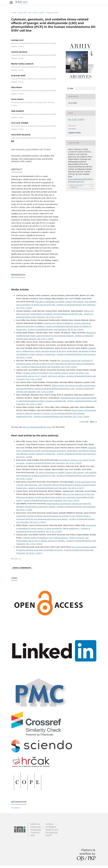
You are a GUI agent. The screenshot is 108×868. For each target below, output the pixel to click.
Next (92, 422)
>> (20, 558)
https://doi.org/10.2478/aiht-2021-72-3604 (33, 150)
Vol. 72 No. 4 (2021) (36, 13)
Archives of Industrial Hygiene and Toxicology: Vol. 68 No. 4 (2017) (56, 488)
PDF (71, 88)
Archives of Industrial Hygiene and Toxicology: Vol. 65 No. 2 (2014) (56, 329)
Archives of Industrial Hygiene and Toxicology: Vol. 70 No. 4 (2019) (54, 463)
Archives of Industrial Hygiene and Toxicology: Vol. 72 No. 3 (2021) (49, 367)
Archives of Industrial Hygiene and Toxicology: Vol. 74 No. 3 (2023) (51, 500)
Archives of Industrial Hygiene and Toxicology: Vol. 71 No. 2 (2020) (61, 416)
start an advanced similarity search (37, 427)
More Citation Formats (77, 186)
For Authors (16, 808)
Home (14, 13)
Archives (22, 13)
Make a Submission (22, 568)
